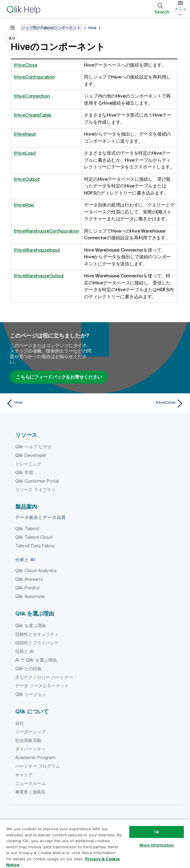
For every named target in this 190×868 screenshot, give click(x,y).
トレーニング (28, 464)
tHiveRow (24, 205)
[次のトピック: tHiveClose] (141, 403)
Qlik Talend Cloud (34, 537)
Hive (92, 28)
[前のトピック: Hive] (49, 403)
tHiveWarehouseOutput (39, 276)
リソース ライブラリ (36, 490)
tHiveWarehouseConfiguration (46, 231)
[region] (95, 844)
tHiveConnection (32, 96)
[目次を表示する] (12, 28)
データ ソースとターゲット (42, 686)
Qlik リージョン (31, 694)
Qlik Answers (29, 579)
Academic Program (36, 757)
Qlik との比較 (28, 668)
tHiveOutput (27, 179)
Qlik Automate (30, 596)
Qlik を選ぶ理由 (31, 625)
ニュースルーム (30, 783)
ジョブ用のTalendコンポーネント (51, 28)
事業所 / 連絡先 (30, 792)
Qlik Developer (31, 455)
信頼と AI (24, 651)
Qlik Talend (27, 529)
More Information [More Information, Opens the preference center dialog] (157, 845)
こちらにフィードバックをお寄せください (59, 377)
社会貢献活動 (28, 740)
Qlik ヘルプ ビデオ (34, 447)
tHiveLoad (25, 153)
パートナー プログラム (38, 766)
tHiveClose (26, 65)
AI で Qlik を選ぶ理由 (36, 660)
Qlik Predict (27, 588)
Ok (157, 832)
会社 (20, 723)
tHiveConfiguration (34, 77)
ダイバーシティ (30, 749)
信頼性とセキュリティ (37, 634)
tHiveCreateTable (32, 115)
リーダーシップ (30, 732)
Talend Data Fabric (35, 546)
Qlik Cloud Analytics (36, 571)
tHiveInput (25, 134)
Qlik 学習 (24, 472)
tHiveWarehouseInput (37, 250)
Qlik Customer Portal (37, 481)
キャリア (24, 775)
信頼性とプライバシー (37, 643)
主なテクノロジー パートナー (44, 677)
